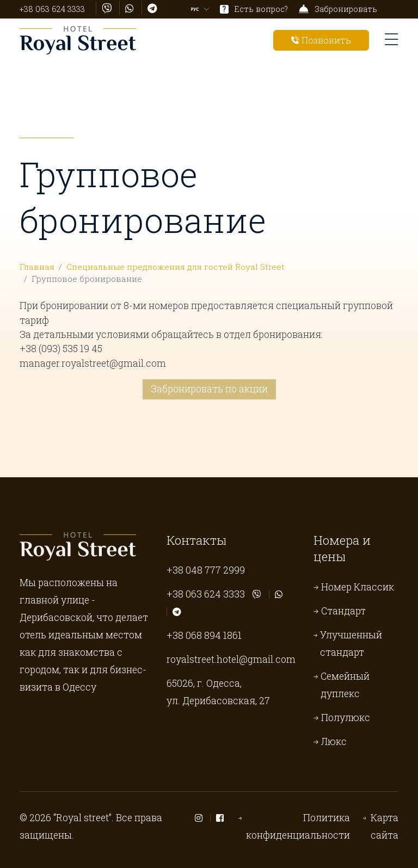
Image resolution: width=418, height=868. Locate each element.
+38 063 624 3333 (52, 9)
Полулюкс (346, 718)
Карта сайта (385, 826)
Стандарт (343, 611)
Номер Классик (358, 587)
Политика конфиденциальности (298, 826)
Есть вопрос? (254, 9)
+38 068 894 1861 (204, 635)
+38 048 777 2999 (206, 570)
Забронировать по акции (209, 389)
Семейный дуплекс (345, 685)
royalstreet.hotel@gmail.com (231, 659)
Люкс (334, 741)
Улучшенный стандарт (351, 644)
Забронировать (338, 9)
